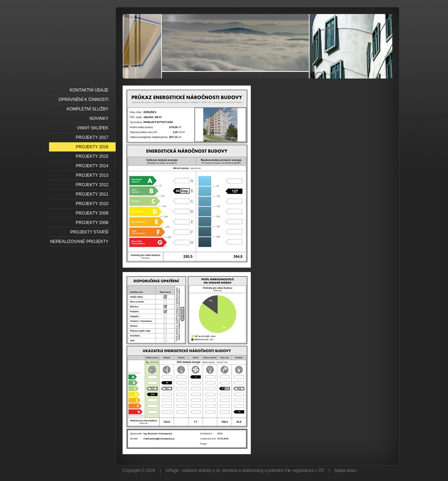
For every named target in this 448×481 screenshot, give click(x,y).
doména (230, 470)
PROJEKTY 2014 (92, 166)
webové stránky (197, 470)
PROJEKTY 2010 (92, 204)
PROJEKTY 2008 (92, 223)
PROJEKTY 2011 (92, 194)
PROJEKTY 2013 (92, 175)
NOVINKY (99, 118)
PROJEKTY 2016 (92, 147)
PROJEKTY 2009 (92, 213)
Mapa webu (345, 470)
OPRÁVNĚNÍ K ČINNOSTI (84, 100)
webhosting (253, 470)
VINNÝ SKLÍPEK (92, 128)
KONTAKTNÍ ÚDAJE (89, 90)
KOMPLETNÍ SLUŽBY (87, 109)
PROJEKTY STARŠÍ (89, 232)
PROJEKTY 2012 (92, 185)
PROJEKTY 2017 (92, 137)
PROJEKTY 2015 (92, 156)
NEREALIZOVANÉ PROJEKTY (79, 242)
